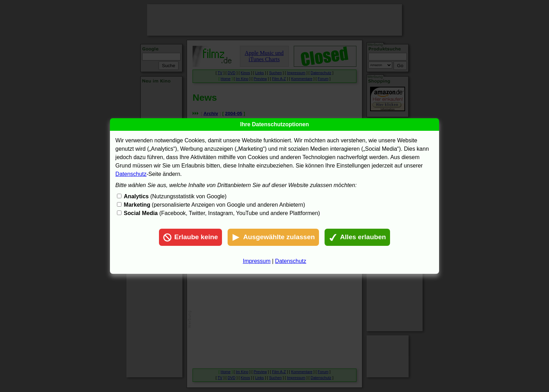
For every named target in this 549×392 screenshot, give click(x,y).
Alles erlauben (357, 237)
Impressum (256, 261)
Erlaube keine (191, 237)
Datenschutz (131, 174)
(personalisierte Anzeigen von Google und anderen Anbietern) (215, 205)
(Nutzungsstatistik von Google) (175, 196)
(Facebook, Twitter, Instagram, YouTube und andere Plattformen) (222, 213)
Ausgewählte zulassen (273, 237)
